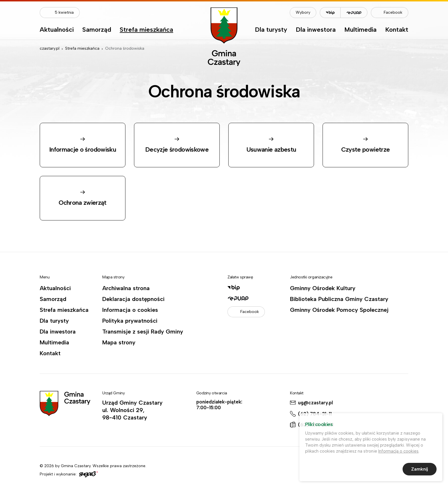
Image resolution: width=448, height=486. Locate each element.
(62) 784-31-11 (315, 414)
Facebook (393, 12)
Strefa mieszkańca (146, 30)
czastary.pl (50, 48)
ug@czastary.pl (315, 403)
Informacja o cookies (130, 310)
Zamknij (420, 470)
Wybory (303, 12)
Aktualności (57, 30)
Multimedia (360, 30)
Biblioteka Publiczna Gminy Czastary (339, 299)
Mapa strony (119, 342)
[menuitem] (57, 31)
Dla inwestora (316, 30)
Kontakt (397, 30)
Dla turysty (271, 30)
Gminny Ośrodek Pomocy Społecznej (339, 310)
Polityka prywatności (130, 321)
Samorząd (97, 30)
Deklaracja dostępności (133, 299)
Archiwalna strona (126, 288)
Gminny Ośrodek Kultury (323, 288)
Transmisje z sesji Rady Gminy (143, 332)
